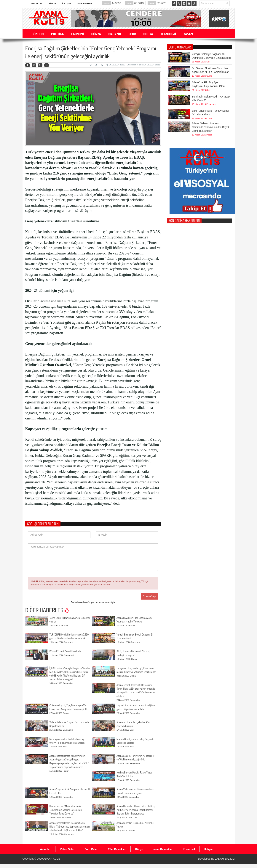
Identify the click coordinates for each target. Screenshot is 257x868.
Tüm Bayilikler (117, 849)
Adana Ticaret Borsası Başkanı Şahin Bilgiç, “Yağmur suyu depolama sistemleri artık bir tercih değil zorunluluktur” (70, 827)
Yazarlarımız (85, 3)
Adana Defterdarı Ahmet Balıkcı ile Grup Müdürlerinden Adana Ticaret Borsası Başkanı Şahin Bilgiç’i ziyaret (136, 810)
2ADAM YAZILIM (225, 859)
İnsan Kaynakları (163, 849)
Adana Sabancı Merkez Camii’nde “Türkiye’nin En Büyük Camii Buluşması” (211, 117)
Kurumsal (189, 849)
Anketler (45, 849)
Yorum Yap (150, 596)
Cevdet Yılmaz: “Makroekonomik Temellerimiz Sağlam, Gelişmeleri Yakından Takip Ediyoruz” (66, 810)
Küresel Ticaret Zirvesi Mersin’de (65, 651)
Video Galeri (68, 849)
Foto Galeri (92, 849)
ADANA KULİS (52, 859)
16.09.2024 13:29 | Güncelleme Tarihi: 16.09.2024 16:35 (133, 65)
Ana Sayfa (37, 3)
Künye (52, 3)
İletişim (66, 3)
